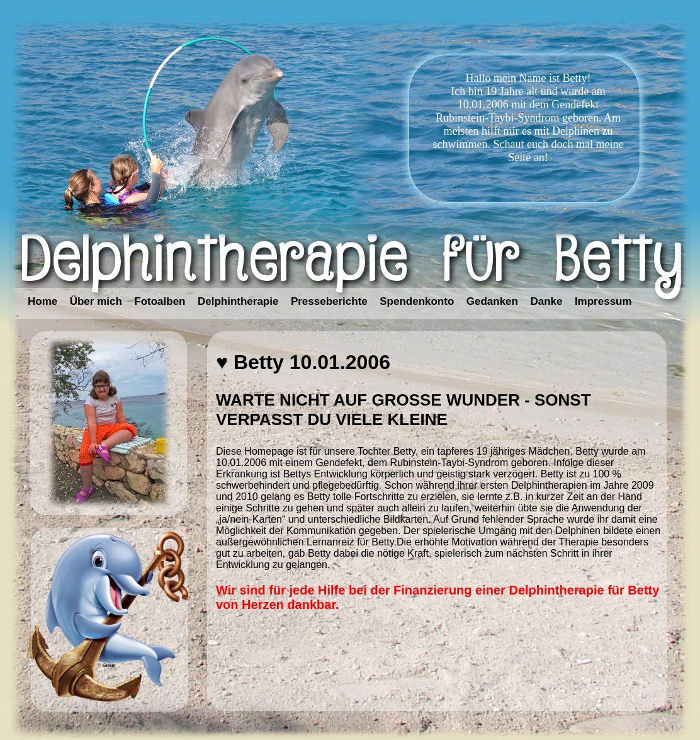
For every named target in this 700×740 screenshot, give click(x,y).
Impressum (603, 301)
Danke (546, 301)
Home (42, 301)
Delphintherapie (238, 301)
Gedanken (492, 301)
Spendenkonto (417, 301)
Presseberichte (329, 301)
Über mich (96, 301)
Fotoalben (160, 301)
